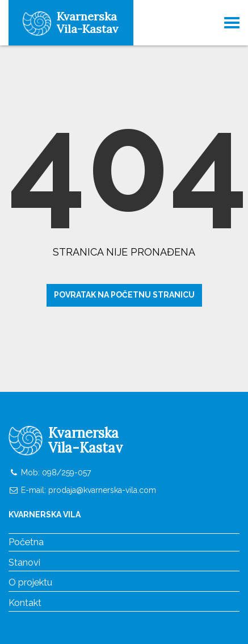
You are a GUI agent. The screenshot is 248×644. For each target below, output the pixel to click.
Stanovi (24, 563)
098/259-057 (65, 472)
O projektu (30, 582)
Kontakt (25, 603)
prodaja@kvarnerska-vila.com (102, 490)
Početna (26, 542)
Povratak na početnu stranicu (124, 295)
